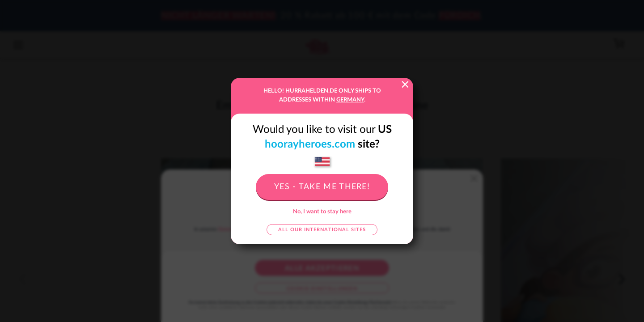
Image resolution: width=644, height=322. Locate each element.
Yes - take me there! (322, 187)
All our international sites (322, 230)
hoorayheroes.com (310, 144)
